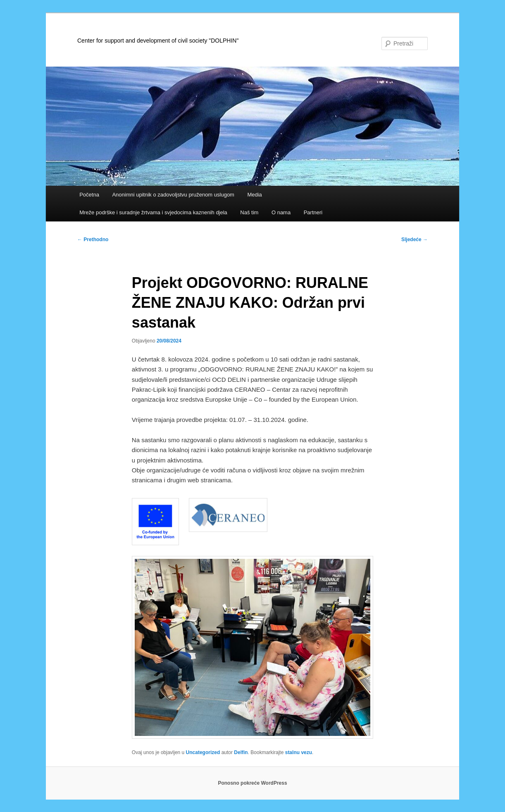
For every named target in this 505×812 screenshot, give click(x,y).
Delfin (241, 752)
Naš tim (249, 212)
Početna (89, 195)
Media (254, 195)
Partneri (313, 212)
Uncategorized (203, 752)
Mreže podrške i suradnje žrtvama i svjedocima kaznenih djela (153, 212)
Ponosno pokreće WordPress (252, 783)
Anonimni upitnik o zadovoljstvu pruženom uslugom (173, 195)
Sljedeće (414, 240)
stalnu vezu (299, 752)
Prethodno (93, 240)
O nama (281, 212)
